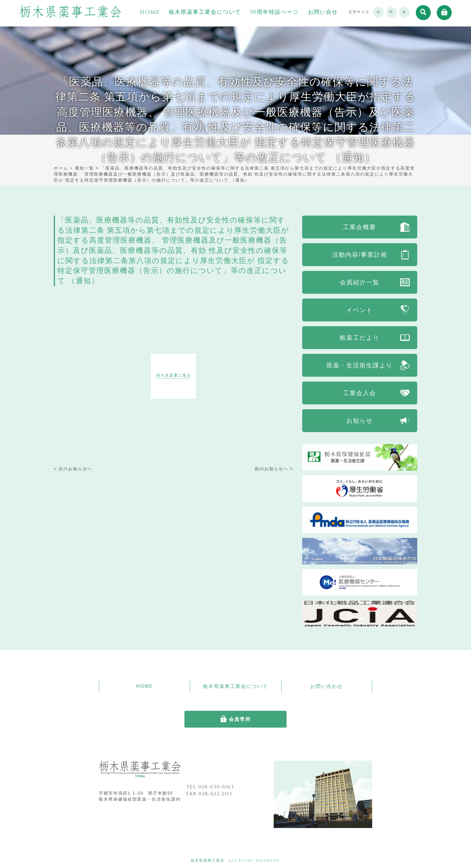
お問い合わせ (327, 686)
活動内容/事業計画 (360, 255)
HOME (150, 12)
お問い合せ (323, 12)
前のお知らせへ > (274, 469)
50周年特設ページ (274, 12)
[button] (423, 13)
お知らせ (360, 421)
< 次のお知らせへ (73, 469)
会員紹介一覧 (360, 282)
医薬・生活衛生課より (360, 365)
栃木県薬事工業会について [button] (205, 12)
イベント (360, 310)
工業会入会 (360, 393)
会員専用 (240, 719)
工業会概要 (360, 227)
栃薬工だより (360, 338)
